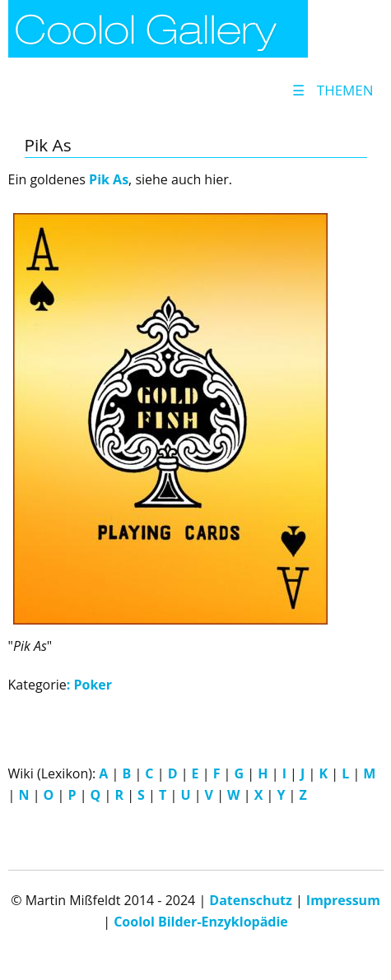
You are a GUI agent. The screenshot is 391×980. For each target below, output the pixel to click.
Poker (93, 685)
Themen (333, 90)
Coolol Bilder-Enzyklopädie (201, 922)
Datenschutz (250, 900)
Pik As (109, 179)
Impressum (343, 900)
